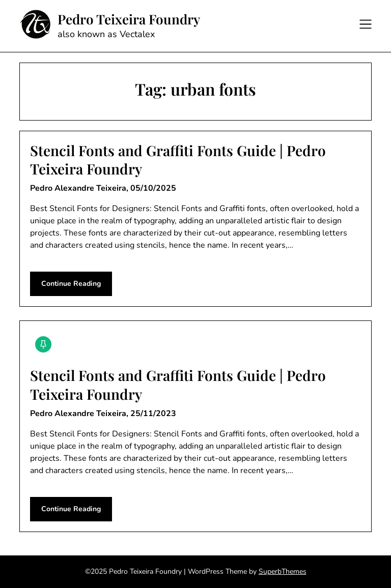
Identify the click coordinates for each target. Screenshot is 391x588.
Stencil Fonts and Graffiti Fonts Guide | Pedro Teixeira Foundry (178, 159)
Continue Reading (71, 284)
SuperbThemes (283, 571)
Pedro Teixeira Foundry (129, 19)
